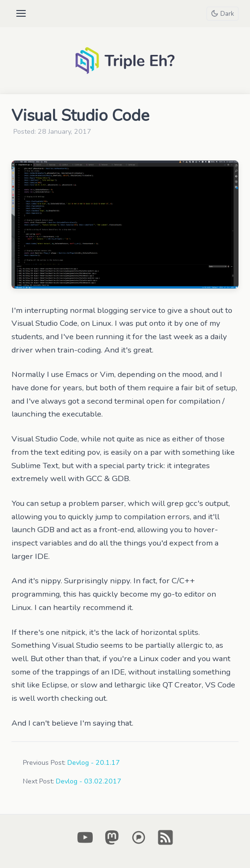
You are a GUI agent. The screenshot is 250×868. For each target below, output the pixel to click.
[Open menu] (21, 13)
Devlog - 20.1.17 (94, 763)
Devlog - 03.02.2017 (89, 781)
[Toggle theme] (222, 14)
